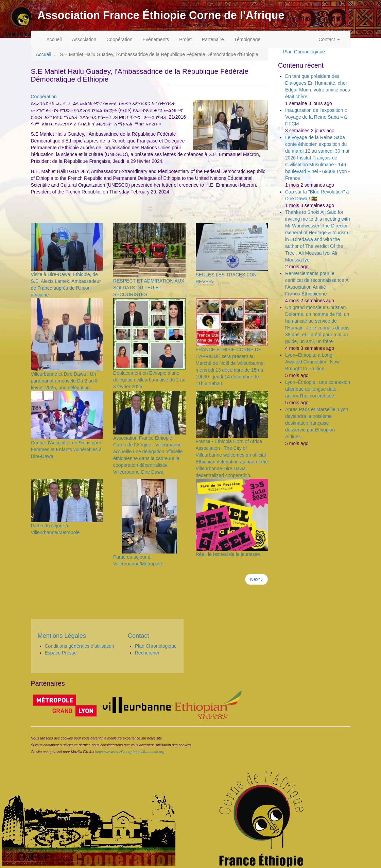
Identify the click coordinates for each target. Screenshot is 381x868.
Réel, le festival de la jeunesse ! (229, 554)
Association (84, 39)
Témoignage (247, 39)
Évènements (156, 39)
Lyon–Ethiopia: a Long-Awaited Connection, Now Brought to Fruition (312, 362)
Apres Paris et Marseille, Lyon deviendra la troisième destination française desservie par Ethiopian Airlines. (317, 423)
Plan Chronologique (304, 52)
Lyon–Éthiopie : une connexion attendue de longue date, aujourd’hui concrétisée (318, 389)
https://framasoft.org (148, 752)
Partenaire (213, 39)
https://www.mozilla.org (113, 752)
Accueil (54, 39)
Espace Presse (61, 653)
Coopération (119, 39)
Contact (329, 39)
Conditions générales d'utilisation (80, 646)
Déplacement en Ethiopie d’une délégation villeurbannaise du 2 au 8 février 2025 (149, 380)
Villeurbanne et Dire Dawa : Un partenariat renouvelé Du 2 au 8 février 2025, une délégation (64, 381)
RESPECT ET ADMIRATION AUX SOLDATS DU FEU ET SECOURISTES (149, 288)
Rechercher (147, 653)
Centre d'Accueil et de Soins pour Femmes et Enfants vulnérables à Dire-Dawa (66, 449)
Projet (185, 39)
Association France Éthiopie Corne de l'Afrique (161, 15)
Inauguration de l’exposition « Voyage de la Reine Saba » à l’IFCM (316, 117)
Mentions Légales (62, 636)
